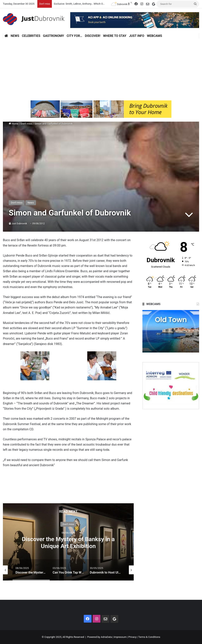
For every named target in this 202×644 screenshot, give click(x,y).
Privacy (132, 637)
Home (14, 124)
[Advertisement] (101, 69)
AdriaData (106, 637)
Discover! (93, 36)
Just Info (137, 36)
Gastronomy (53, 36)
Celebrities (31, 36)
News (15, 36)
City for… (74, 36)
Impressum (120, 637)
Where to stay (115, 36)
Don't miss (27, 124)
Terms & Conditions (149, 637)
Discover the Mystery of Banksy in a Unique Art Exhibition (68, 542)
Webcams (154, 36)
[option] (68, 542)
